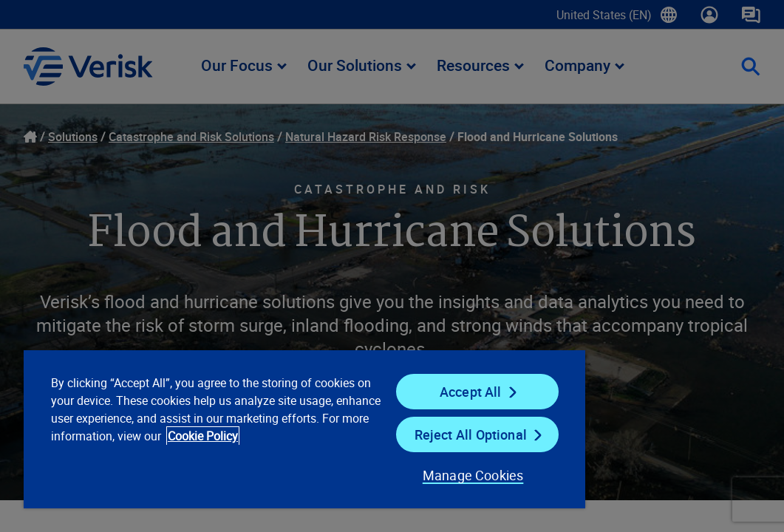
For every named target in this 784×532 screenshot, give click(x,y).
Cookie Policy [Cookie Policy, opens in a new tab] (198, 454)
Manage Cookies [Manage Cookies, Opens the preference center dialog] (379, 475)
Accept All (392, 392)
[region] (251, 429)
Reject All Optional (392, 434)
